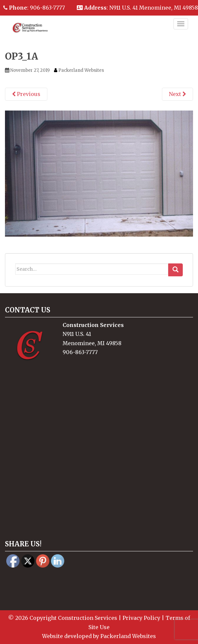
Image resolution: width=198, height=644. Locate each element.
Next (177, 94)
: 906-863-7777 (34, 8)
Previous (26, 94)
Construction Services (88, 618)
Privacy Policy (141, 618)
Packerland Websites (81, 70)
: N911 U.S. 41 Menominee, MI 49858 (137, 8)
